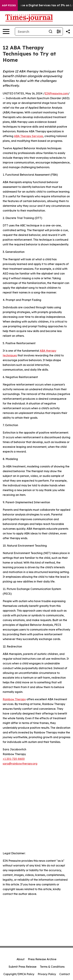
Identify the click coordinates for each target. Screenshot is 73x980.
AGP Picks (9, 5)
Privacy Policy (47, 974)
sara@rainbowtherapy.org (20, 764)
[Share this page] (68, 31)
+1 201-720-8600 (14, 759)
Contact (65, 974)
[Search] (31, 31)
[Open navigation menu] (6, 31)
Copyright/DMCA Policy (19, 974)
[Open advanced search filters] (59, 31)
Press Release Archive (42, 959)
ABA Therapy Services (29, 136)
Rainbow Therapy (14, 699)
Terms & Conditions (52, 967)
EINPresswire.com (56, 93)
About (21, 959)
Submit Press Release (23, 967)
